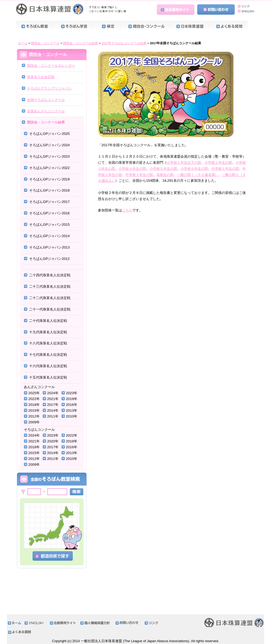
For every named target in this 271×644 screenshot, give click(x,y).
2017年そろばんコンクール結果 (124, 43)
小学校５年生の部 (163, 169)
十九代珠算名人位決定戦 (48, 332)
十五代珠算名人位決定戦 (48, 377)
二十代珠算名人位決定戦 (48, 321)
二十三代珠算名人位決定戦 (50, 287)
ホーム (23, 43)
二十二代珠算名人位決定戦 (50, 298)
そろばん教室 (36, 27)
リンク (245, 6)
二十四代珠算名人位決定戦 (50, 275)
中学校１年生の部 (225, 169)
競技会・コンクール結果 (80, 43)
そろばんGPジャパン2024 (49, 145)
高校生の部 (165, 175)
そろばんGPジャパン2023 (49, 156)
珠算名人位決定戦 (41, 77)
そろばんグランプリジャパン (49, 88)
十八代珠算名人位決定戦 (48, 343)
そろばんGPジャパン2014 (49, 236)
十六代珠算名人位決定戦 (48, 366)
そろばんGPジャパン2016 (49, 213)
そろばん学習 (76, 27)
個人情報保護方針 (96, 623)
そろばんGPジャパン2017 (49, 202)
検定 (109, 27)
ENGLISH (245, 11)
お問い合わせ (216, 9)
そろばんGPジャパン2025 (49, 134)
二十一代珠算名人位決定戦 (50, 309)
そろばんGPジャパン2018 (49, 190)
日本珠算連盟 (72, 9)
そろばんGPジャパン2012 (49, 259)
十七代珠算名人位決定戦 (48, 355)
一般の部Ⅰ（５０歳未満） (198, 175)
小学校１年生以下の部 (184, 163)
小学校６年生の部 (194, 169)
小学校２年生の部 (218, 163)
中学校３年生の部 (139, 175)
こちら (127, 210)
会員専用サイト (176, 9)
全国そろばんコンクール (46, 100)
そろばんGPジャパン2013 (49, 247)
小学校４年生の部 (132, 169)
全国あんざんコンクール (46, 111)
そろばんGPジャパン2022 (49, 168)
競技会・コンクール (147, 27)
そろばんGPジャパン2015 (49, 225)
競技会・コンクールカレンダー (51, 66)
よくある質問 (232, 27)
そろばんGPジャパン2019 (49, 179)
